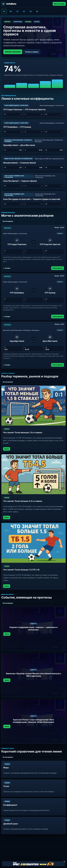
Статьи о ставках (32, 52)
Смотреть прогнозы (13, 52)
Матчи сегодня (59, 4)
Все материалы (8, 221)
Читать (7, 449)
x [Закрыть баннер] (64, 861)
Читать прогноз (58, 268)
